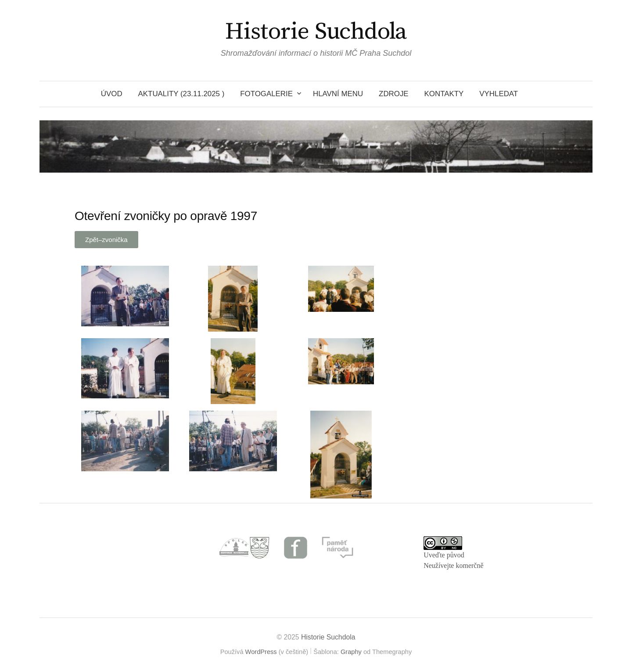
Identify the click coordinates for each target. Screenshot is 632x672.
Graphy (351, 652)
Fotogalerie (266, 94)
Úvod (112, 94)
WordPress (261, 652)
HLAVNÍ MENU (338, 94)
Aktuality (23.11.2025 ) (181, 94)
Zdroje (394, 94)
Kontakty (444, 94)
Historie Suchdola (316, 32)
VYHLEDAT (499, 94)
